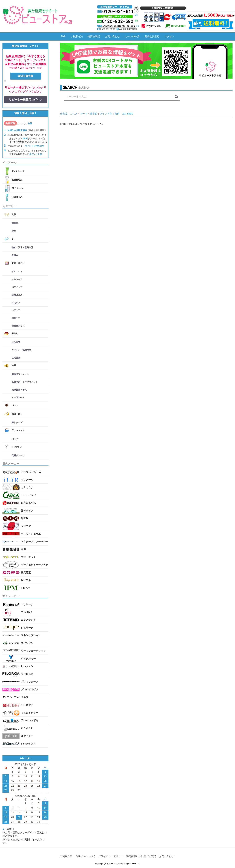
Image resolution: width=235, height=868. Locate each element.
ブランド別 (106, 114)
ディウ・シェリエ (31, 534)
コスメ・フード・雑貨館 (84, 114)
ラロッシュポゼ (30, 720)
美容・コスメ (18, 263)
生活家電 (16, 342)
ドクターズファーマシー (35, 542)
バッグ (15, 439)
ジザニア (26, 526)
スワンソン (27, 643)
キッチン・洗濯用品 (21, 350)
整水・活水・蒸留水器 (22, 248)
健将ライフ (27, 511)
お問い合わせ (112, 36)
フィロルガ (27, 674)
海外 (117, 114)
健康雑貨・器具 (19, 390)
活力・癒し (17, 414)
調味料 (15, 223)
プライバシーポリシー (111, 856)
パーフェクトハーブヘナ (35, 565)
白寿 (23, 549)
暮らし (15, 334)
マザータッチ (28, 557)
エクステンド (28, 620)
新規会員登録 (152, 36)
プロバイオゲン (30, 689)
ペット (15, 405)
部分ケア (16, 318)
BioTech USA (28, 744)
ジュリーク (27, 628)
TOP (63, 36)
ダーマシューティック (33, 651)
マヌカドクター (30, 713)
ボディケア (17, 287)
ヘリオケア (27, 705)
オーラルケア (18, 397)
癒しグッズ (17, 423)
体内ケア (16, 303)
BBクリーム (17, 189)
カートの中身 (132, 36)
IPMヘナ (26, 588)
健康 (14, 366)
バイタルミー (28, 659)
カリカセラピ (28, 495)
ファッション (18, 430)
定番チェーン (18, 456)
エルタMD (26, 612)
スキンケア (17, 279)
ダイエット (17, 272)
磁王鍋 (25, 518)
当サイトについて (85, 856)
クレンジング (18, 171)
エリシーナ (27, 604)
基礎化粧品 (17, 180)
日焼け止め (17, 197)
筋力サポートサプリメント (25, 382)
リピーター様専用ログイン (26, 100)
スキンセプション (31, 635)
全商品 (64, 114)
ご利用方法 (76, 36)
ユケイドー (27, 736)
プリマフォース (30, 682)
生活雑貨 (16, 358)
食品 (14, 215)
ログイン (169, 36)
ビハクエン (27, 666)
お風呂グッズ (18, 326)
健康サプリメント (20, 374)
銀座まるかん (28, 503)
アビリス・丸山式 (31, 472)
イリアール (27, 480)
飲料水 (15, 255)
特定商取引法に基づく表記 (141, 856)
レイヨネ (26, 580)
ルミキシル (27, 728)
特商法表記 (94, 36)
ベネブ (25, 697)
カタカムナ (27, 487)
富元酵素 (26, 573)
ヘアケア (16, 310)
